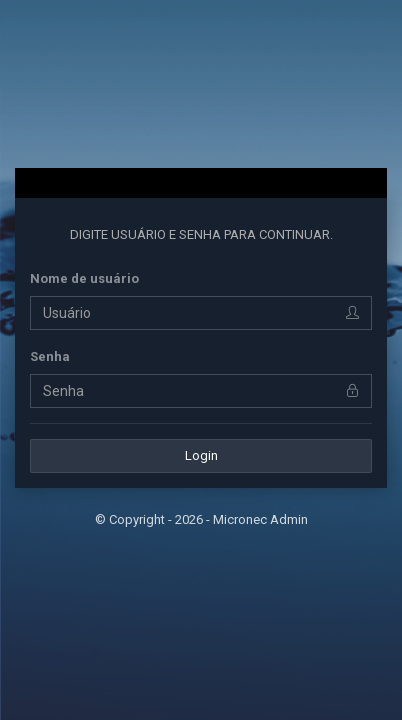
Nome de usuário (84, 278)
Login (201, 455)
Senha (50, 356)
